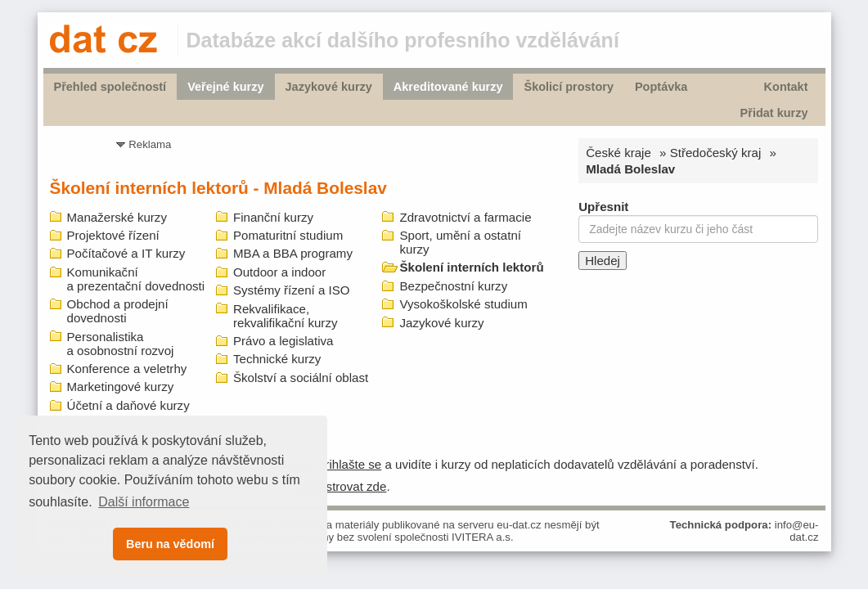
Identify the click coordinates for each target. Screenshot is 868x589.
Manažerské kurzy (117, 217)
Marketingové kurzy (121, 387)
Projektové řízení (113, 235)
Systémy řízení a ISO (292, 290)
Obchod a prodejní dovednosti (118, 311)
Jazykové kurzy (329, 87)
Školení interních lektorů (471, 267)
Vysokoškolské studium (463, 304)
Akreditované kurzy (448, 87)
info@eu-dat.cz (797, 531)
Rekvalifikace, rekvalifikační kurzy (286, 316)
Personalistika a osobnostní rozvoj (121, 344)
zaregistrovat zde (339, 486)
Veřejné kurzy (225, 87)
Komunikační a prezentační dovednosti (136, 279)
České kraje (618, 153)
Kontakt (786, 87)
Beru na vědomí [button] (170, 544)
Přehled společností (110, 87)
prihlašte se (350, 464)
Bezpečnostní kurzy (453, 286)
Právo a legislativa (283, 341)
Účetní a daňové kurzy (128, 405)
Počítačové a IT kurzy (126, 253)
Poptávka (661, 87)
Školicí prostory (568, 87)
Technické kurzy (277, 359)
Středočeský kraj (716, 153)
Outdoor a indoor (279, 272)
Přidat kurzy (774, 113)
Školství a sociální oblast (301, 378)
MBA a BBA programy (293, 253)
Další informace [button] (144, 502)
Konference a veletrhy (127, 369)
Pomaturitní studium (288, 235)
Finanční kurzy (273, 217)
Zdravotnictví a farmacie (465, 217)
